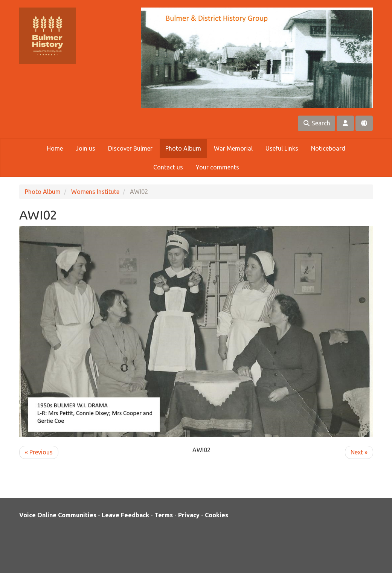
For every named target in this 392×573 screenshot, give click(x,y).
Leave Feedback (125, 515)
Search (316, 123)
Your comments (217, 167)
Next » (359, 452)
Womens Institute (95, 192)
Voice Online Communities (58, 515)
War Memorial (233, 148)
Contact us (168, 167)
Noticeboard (328, 148)
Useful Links (282, 148)
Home (55, 148)
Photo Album (183, 148)
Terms (164, 515)
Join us (85, 148)
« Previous (39, 452)
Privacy (189, 515)
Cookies (217, 515)
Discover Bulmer (130, 148)
